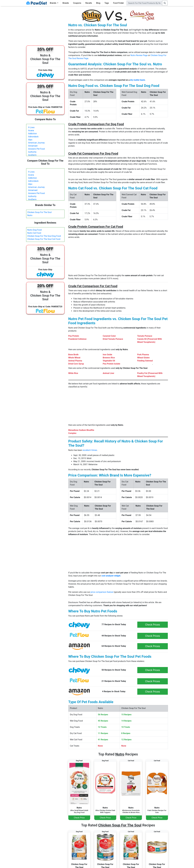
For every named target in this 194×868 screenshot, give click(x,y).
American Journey (36, 143)
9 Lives (31, 127)
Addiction (33, 134)
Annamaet (33, 146)
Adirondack (33, 137)
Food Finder (119, 3)
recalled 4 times (90, 450)
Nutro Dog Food (34, 230)
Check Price (79, 818)
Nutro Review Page (139, 55)
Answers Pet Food (36, 149)
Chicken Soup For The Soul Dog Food (44, 236)
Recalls (89, 3)
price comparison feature (102, 592)
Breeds (66, 3)
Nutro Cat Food (34, 233)
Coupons (77, 3)
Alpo (30, 140)
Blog (98, 3)
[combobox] (144, 3)
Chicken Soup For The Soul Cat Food (44, 239)
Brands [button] (53, 3)
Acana (31, 130)
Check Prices (153, 625)
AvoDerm (32, 155)
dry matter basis (138, 80)
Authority (32, 152)
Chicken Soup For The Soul (39, 212)
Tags (107, 3)
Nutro (30, 215)
